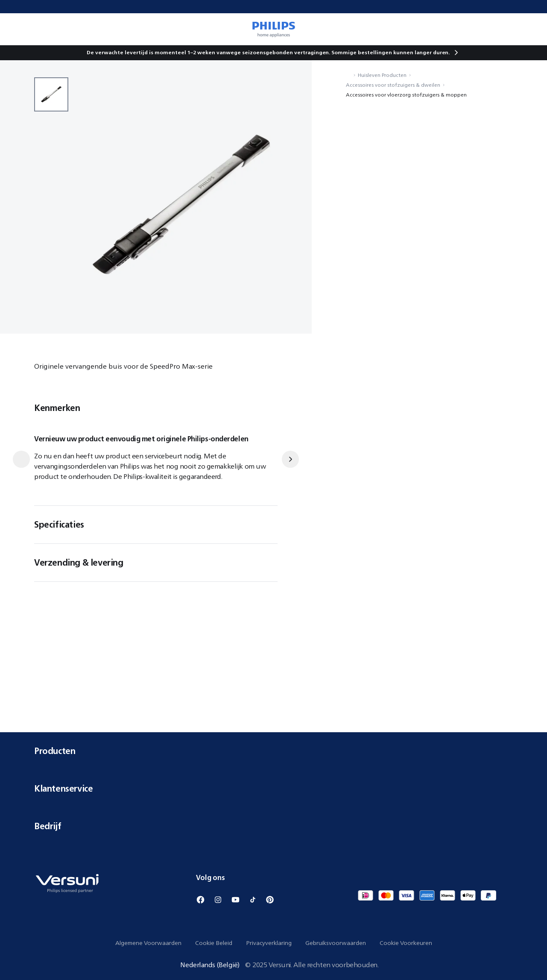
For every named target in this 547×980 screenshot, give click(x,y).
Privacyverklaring (269, 943)
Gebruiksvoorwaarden (336, 943)
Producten (273, 751)
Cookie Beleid (214, 943)
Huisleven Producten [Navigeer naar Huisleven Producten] (382, 75)
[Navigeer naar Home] (348, 75)
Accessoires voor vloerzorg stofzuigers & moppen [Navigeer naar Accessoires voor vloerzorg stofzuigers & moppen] (406, 95)
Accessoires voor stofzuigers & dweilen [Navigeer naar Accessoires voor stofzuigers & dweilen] (393, 85)
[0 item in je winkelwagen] (528, 29)
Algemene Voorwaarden (148, 943)
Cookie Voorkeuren (406, 943)
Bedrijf (273, 826)
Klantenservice (273, 788)
